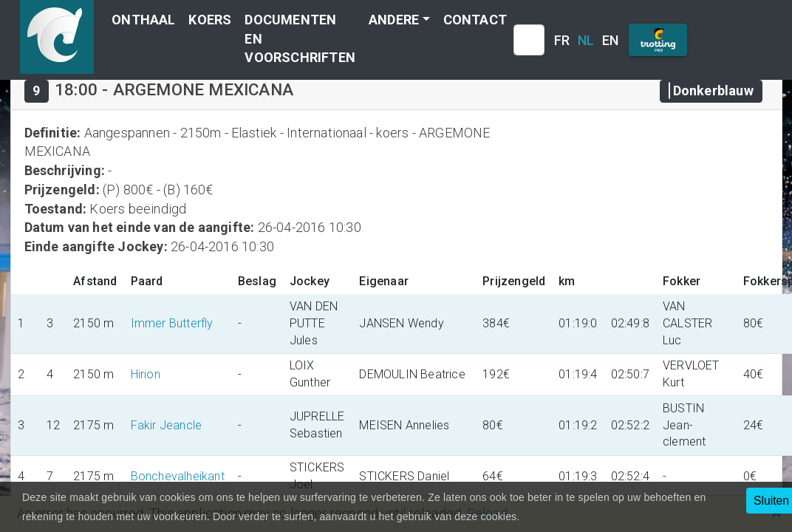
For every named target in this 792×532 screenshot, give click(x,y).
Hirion (146, 374)
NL (586, 40)
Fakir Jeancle (167, 425)
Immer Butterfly (172, 323)
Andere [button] (394, 20)
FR (562, 40)
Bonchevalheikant (178, 476)
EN (610, 40)
